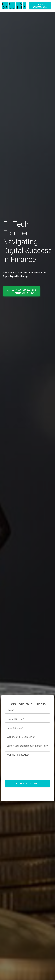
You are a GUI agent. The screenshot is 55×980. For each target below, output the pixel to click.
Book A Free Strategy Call (40, 6)
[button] (22, 291)
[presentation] (28, 766)
